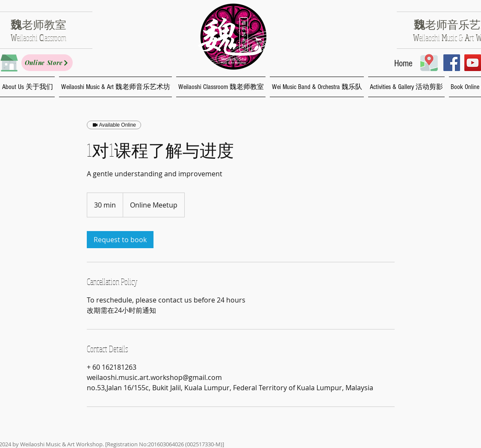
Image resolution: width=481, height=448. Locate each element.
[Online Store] (47, 63)
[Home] (403, 64)
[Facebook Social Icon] (452, 63)
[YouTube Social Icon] (473, 63)
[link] (120, 240)
